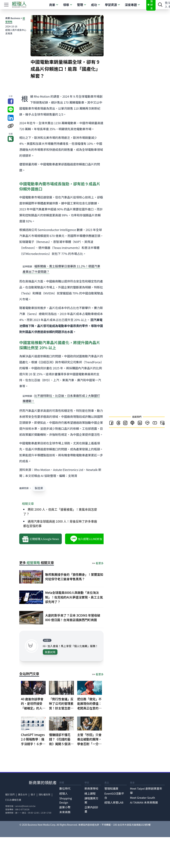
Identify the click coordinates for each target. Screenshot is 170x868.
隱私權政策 (44, 794)
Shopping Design (65, 800)
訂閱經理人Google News (40, 539)
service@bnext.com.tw (25, 806)
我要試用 (50, 652)
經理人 (63, 793)
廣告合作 (23, 794)
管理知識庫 (111, 788)
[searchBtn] (160, 5)
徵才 (33, 794)
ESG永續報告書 (13, 800)
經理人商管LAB (114, 802)
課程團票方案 (91, 800)
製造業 (39, 488)
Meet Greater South (143, 798)
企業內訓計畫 (91, 809)
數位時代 (65, 788)
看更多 (100, 563)
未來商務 (65, 812)
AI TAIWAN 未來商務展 (144, 802)
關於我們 (10, 794)
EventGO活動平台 (114, 796)
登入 (166, 5)
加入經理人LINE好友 (86, 539)
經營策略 (33, 563)
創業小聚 (65, 807)
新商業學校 (91, 788)
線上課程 (90, 793)
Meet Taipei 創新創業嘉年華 (146, 791)
